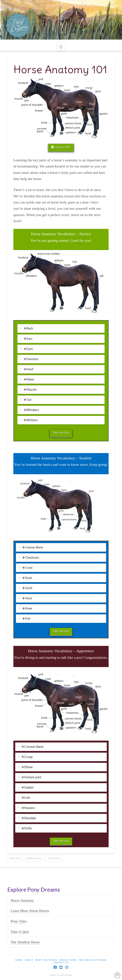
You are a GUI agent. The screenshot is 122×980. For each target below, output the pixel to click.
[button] (61, 47)
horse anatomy (34, 858)
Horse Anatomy (22, 900)
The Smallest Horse (25, 942)
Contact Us (61, 962)
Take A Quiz (20, 932)
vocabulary (54, 858)
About (29, 960)
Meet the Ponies (47, 960)
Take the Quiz (61, 433)
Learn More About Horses (30, 911)
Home (19, 960)
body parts (15, 858)
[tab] (61, 328)
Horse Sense (68, 960)
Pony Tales (19, 921)
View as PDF (61, 147)
